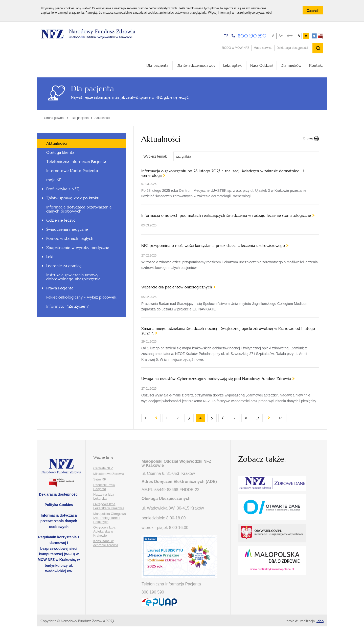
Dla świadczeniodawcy (196, 65)
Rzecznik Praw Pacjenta (104, 487)
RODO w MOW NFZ (236, 48)
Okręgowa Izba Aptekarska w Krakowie (104, 531)
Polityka (59, 505)
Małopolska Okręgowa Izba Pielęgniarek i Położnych (110, 518)
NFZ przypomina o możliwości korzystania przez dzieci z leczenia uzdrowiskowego (213, 246)
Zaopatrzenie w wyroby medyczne (78, 248)
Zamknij (315, 11)
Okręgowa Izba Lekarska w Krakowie (109, 506)
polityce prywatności (258, 13)
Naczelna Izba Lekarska (104, 496)
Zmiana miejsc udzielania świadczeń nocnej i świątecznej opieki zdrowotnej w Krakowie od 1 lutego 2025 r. (228, 331)
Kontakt (316, 65)
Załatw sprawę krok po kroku (73, 198)
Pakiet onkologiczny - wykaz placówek (81, 297)
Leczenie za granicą (64, 266)
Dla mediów (291, 65)
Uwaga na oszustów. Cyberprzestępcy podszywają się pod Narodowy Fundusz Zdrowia (216, 379)
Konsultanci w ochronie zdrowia (106, 543)
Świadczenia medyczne (67, 229)
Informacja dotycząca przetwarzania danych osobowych (79, 209)
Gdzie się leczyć (61, 220)
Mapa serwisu (263, 48)
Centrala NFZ (103, 468)
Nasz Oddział (261, 65)
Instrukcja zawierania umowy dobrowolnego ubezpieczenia (73, 277)
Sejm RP (100, 479)
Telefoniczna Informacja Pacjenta (76, 162)
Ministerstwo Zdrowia (109, 474)
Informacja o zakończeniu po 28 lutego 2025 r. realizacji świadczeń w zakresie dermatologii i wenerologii (223, 173)
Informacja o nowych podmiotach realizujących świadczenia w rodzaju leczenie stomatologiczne (226, 216)
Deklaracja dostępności (292, 48)
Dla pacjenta (157, 65)
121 (283, 418)
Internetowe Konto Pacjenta (72, 171)
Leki (50, 257)
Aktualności (102, 118)
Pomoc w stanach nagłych (70, 238)
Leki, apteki (233, 65)
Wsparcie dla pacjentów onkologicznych (177, 287)
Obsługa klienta (60, 152)
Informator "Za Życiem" (68, 306)
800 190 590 (252, 36)
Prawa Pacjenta (60, 288)
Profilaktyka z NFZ (63, 189)
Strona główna (54, 118)
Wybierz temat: (155, 156)
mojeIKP (54, 180)
